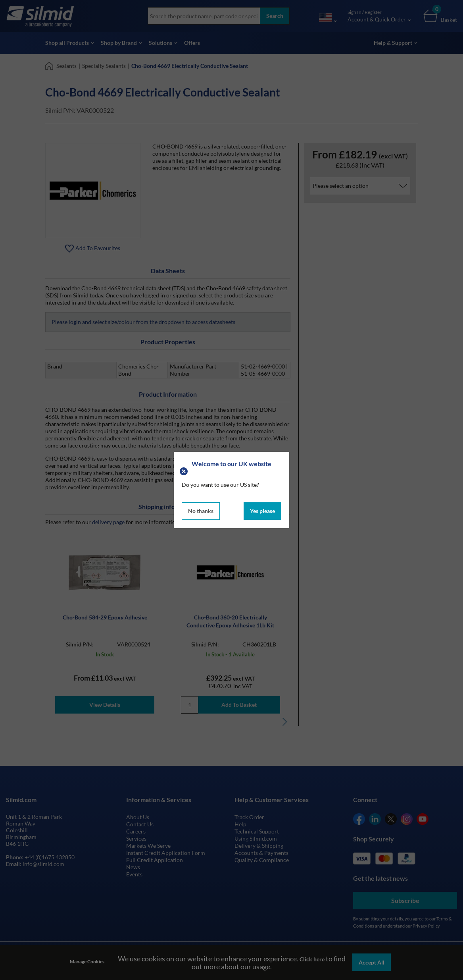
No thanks (201, 511)
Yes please (262, 511)
